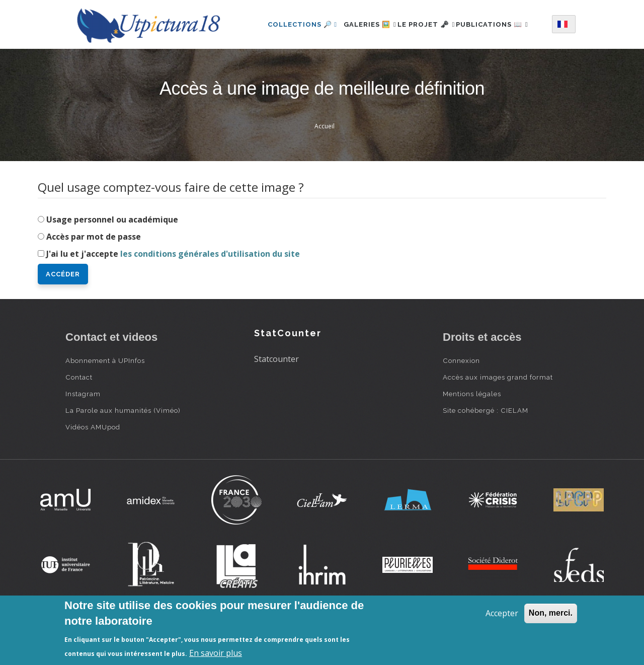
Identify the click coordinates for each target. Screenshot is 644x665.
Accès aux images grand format (498, 416)
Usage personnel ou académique (112, 259)
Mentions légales (472, 433)
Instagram (83, 433)
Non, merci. (551, 613)
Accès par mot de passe (94, 276)
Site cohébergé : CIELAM (486, 450)
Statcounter (276, 398)
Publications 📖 (292, 66)
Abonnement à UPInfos (105, 400)
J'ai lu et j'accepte (173, 293)
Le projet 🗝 (431, 22)
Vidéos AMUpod (93, 466)
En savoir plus (216, 653)
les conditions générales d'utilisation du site (210, 293)
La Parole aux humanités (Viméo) (123, 450)
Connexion (461, 400)
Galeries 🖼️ (364, 22)
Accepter (502, 613)
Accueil (325, 165)
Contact (79, 416)
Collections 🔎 (291, 22)
